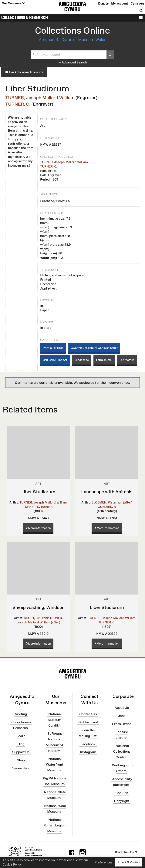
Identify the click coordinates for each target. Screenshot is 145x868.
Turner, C (47, 507)
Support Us (21, 752)
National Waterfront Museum (55, 764)
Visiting (21, 714)
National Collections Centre (122, 751)
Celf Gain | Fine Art (55, 360)
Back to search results (24, 72)
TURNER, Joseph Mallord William (40, 98)
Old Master (127, 360)
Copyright (122, 801)
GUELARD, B (107, 507)
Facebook (88, 744)
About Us (122, 708)
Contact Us (88, 714)
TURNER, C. (18, 104)
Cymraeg (137, 3)
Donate (103, 3)
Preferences (104, 862)
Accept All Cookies (129, 862)
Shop (21, 760)
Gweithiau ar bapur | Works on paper (94, 348)
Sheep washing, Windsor (38, 607)
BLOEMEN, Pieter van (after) (112, 502)
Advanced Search (73, 63)
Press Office (122, 724)
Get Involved (88, 722)
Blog (21, 744)
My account (120, 3)
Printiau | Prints (53, 348)
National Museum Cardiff (55, 720)
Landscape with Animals (107, 492)
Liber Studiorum (38, 492)
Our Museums (13, 3)
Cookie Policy (12, 864)
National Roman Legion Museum (54, 825)
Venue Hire (21, 768)
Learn (21, 736)
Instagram (88, 752)
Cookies (122, 793)
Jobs (122, 716)
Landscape (82, 360)
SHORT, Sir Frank (36, 618)
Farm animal (104, 360)
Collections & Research (25, 17)
